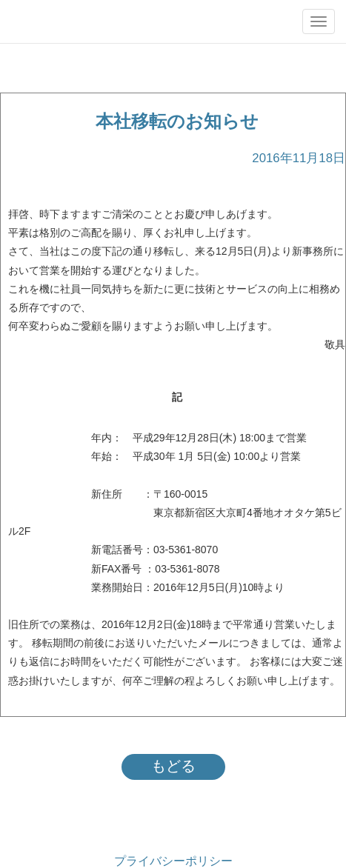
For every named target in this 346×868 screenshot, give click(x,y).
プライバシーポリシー (173, 861)
